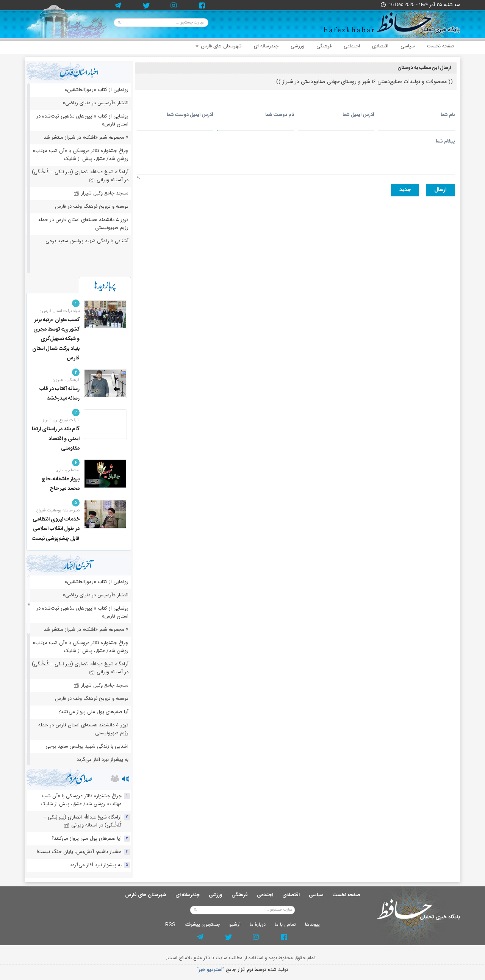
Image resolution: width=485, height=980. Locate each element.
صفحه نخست (441, 46)
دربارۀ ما (258, 925)
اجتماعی (352, 46)
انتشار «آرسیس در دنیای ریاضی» (95, 103)
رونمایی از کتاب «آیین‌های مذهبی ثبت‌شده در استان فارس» (82, 120)
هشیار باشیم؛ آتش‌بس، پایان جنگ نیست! (79, 852)
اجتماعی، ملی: (68, 470)
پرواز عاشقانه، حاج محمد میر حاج (60, 484)
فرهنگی (324, 46)
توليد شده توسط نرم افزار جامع (242, 970)
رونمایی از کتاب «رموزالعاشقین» (96, 90)
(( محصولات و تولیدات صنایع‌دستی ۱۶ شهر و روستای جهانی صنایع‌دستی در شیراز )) (365, 82)
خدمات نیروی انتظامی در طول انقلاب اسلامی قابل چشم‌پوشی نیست (56, 529)
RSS (170, 925)
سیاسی (408, 46)
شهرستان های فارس (219, 46)
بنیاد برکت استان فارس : (60, 311)
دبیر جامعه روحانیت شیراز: (58, 511)
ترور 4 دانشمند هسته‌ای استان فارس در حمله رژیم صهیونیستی (83, 224)
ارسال (440, 190)
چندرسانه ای (266, 46)
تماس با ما (285, 925)
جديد (405, 190)
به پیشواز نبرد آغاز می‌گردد (102, 760)
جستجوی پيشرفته (202, 925)
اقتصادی (380, 46)
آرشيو (235, 925)
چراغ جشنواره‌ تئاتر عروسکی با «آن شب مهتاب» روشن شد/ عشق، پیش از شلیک (81, 155)
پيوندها (312, 925)
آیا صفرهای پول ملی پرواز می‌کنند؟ (93, 712)
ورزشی (297, 46)
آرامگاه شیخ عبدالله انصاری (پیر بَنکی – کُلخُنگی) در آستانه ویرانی (80, 176)
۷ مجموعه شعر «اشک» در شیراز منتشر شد (86, 138)
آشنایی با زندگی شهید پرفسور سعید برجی (87, 241)
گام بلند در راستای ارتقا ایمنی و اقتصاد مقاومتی (56, 439)
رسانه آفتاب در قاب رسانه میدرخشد (59, 394)
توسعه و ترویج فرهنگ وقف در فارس (92, 207)
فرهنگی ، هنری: (66, 380)
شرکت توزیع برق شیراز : (60, 420)
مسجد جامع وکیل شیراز (101, 193)
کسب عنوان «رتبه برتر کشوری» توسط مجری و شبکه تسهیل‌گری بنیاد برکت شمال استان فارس (56, 339)
